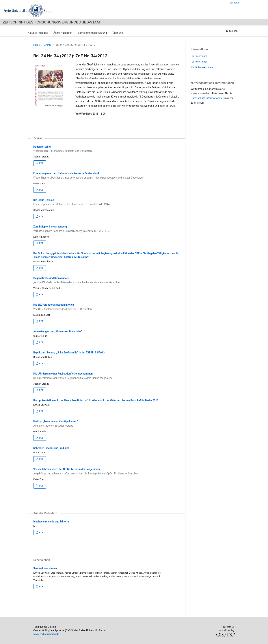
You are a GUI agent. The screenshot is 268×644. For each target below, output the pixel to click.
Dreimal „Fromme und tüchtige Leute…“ (107, 424)
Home (37, 45)
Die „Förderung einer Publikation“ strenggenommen (107, 376)
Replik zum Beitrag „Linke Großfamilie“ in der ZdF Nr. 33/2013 (69, 353)
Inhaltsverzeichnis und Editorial (51, 522)
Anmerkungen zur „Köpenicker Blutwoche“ (58, 331)
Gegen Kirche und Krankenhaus (107, 280)
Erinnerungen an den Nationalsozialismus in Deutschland (107, 176)
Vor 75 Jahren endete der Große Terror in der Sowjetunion (107, 471)
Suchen (232, 31)
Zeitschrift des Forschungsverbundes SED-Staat (52, 22)
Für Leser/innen (199, 56)
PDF (41, 163)
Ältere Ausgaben (63, 33)
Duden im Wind (107, 149)
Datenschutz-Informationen (206, 98)
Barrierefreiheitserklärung (92, 33)
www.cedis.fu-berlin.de (46, 634)
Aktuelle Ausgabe (38, 33)
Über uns (118, 33)
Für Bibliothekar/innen (202, 67)
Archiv (48, 45)
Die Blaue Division (107, 202)
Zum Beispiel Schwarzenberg (107, 229)
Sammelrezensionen (45, 568)
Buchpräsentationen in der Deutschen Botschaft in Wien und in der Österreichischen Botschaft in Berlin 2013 (96, 400)
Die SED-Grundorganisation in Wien (107, 307)
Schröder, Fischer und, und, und (51, 448)
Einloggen (235, 3)
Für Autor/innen (199, 62)
